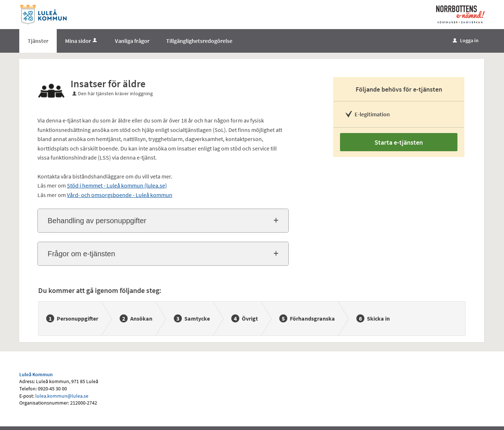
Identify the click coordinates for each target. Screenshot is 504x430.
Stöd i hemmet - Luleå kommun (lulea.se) (117, 185)
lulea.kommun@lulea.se (62, 396)
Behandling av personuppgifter (97, 221)
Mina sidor (82, 41)
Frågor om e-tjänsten (81, 254)
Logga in (466, 40)
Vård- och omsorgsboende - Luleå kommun (120, 195)
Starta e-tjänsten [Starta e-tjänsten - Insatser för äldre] (399, 142)
